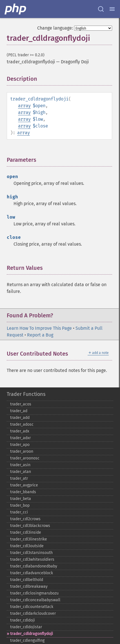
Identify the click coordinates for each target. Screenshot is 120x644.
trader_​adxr (20, 438)
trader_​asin (20, 465)
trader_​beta (21, 499)
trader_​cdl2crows (25, 519)
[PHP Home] (16, 9)
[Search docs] (101, 9)
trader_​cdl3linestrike (29, 539)
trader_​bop (20, 505)
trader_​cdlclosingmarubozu (34, 593)
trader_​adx (20, 431)
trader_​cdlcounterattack (32, 607)
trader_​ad (19, 411)
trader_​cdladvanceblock (32, 573)
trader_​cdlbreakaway (29, 586)
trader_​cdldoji (23, 620)
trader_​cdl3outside (27, 546)
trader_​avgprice (24, 485)
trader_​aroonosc (25, 458)
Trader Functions (26, 394)
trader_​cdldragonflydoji (32, 634)
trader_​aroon (22, 451)
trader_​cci (19, 512)
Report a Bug (40, 335)
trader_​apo (20, 445)
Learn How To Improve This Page (39, 328)
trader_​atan (21, 472)
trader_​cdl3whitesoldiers (32, 559)
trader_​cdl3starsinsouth (31, 553)
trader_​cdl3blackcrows (30, 526)
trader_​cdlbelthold (27, 580)
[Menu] (112, 9)
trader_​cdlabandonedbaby (34, 566)
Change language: (55, 28)
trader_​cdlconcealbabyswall (35, 600)
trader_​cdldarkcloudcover (33, 613)
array (24, 106)
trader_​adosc (22, 424)
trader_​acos (21, 404)
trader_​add (20, 418)
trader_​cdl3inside (26, 532)
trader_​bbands (23, 492)
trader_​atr (19, 478)
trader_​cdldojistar (26, 627)
